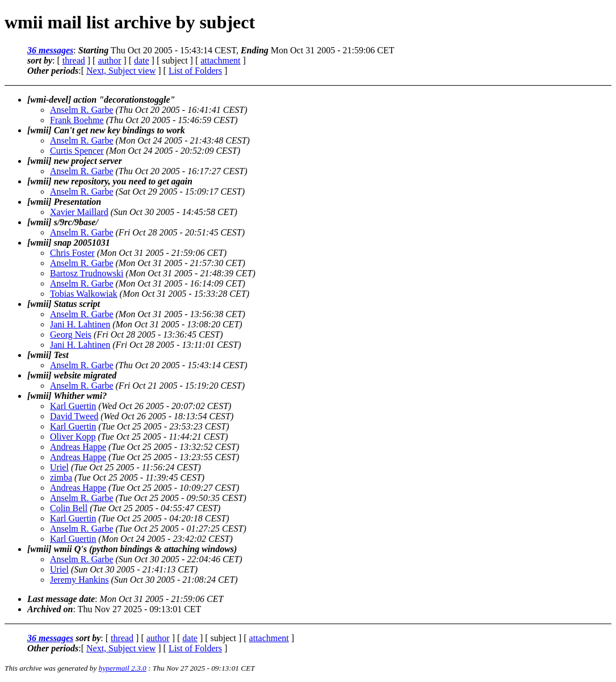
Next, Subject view (121, 71)
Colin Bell (69, 508)
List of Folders (195, 71)
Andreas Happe (78, 447)
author (109, 60)
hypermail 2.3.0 (123, 668)
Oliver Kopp (73, 437)
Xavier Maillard (79, 212)
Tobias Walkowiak (84, 294)
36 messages (50, 50)
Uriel (59, 467)
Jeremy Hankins (79, 580)
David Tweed (74, 416)
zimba (61, 477)
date (142, 60)
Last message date (61, 599)
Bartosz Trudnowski (87, 273)
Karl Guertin (73, 406)
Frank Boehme (77, 120)
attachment (220, 60)
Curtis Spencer (77, 151)
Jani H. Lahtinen (80, 324)
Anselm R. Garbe (82, 110)
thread (74, 60)
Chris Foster (72, 253)
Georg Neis (71, 334)
